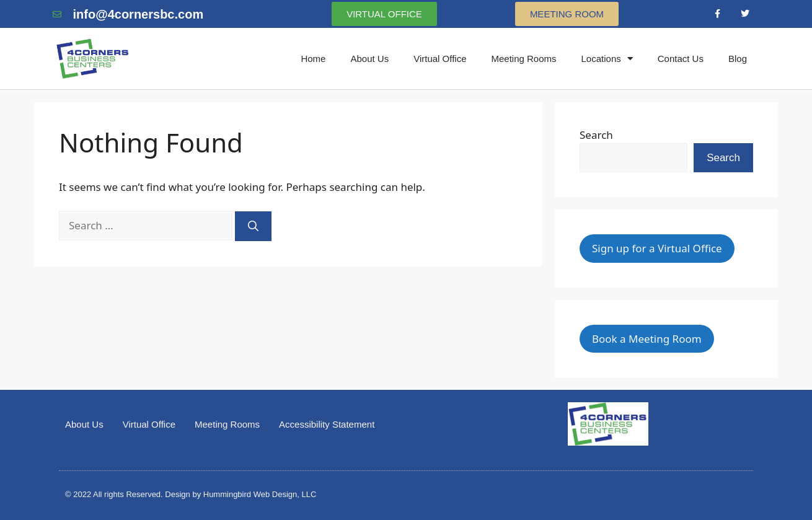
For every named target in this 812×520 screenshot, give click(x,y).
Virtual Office (440, 59)
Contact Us (681, 59)
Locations (607, 59)
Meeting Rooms (523, 59)
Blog (738, 59)
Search (596, 135)
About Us (369, 59)
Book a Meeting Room (647, 339)
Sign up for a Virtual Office (657, 248)
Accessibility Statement (327, 424)
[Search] (253, 226)
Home (313, 59)
